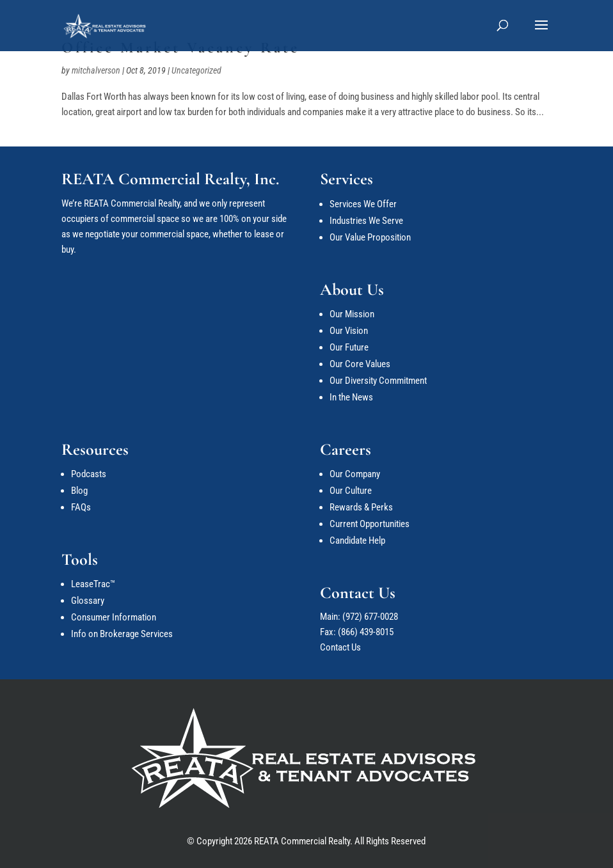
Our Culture (351, 491)
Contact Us (340, 647)
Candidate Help (357, 541)
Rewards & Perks (361, 507)
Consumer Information (114, 617)
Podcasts (89, 474)
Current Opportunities (370, 524)
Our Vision (349, 331)
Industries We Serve (366, 221)
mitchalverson (96, 70)
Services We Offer (363, 204)
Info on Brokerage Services (122, 634)
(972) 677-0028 (370, 617)
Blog (79, 491)
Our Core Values (360, 364)
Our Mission (352, 314)
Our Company (355, 474)
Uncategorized (196, 70)
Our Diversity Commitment (378, 381)
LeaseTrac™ (93, 584)
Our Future (349, 347)
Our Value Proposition (370, 237)
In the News (351, 397)
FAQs (81, 507)
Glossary (88, 601)
